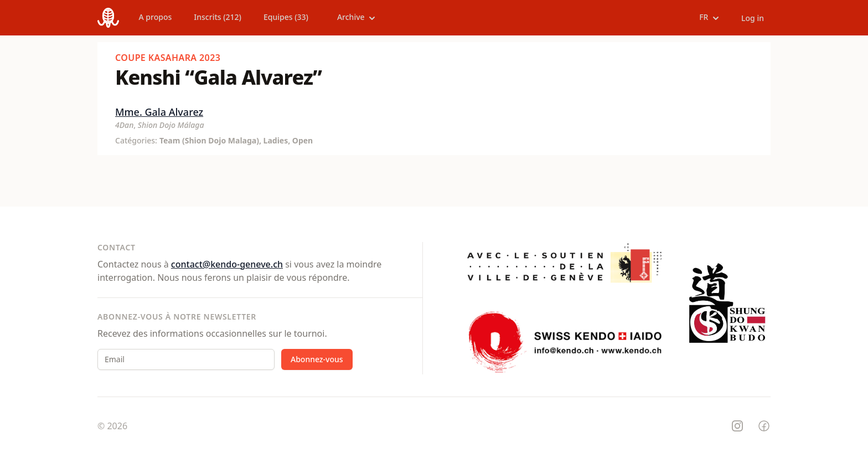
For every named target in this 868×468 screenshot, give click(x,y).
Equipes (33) (286, 17)
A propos (156, 17)
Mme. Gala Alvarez (159, 112)
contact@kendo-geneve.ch (227, 264)
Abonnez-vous (317, 359)
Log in (753, 18)
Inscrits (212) (218, 17)
